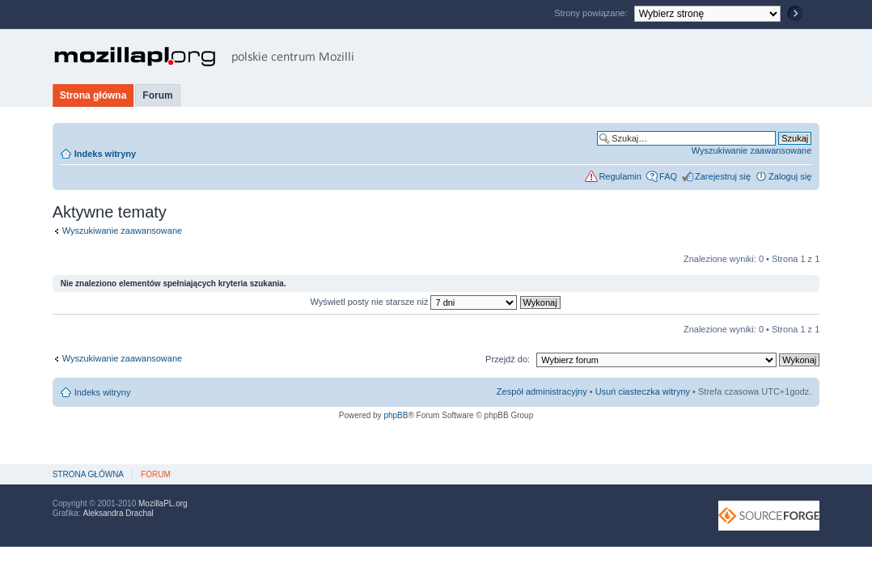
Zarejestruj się (723, 176)
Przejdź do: (508, 359)
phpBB (396, 415)
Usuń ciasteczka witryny (643, 391)
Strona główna (93, 95)
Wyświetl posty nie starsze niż (435, 302)
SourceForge (769, 516)
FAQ (668, 176)
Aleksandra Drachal (118, 513)
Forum (157, 95)
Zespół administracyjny (542, 391)
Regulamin (620, 176)
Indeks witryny (105, 154)
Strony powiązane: (592, 13)
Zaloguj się (790, 176)
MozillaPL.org (163, 503)
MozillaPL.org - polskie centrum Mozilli (204, 57)
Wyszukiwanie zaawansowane (751, 150)
